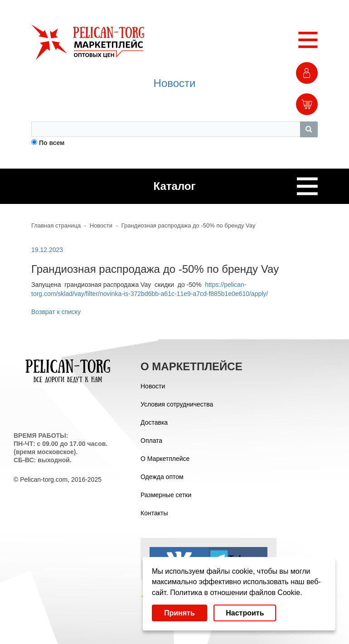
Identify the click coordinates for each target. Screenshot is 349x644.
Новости (175, 83)
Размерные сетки (166, 495)
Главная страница (56, 225)
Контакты (154, 513)
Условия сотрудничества (177, 404)
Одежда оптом (162, 477)
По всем (52, 143)
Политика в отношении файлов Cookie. (236, 593)
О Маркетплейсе (165, 459)
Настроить (245, 613)
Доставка (154, 422)
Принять (179, 613)
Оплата (151, 441)
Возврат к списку (56, 312)
